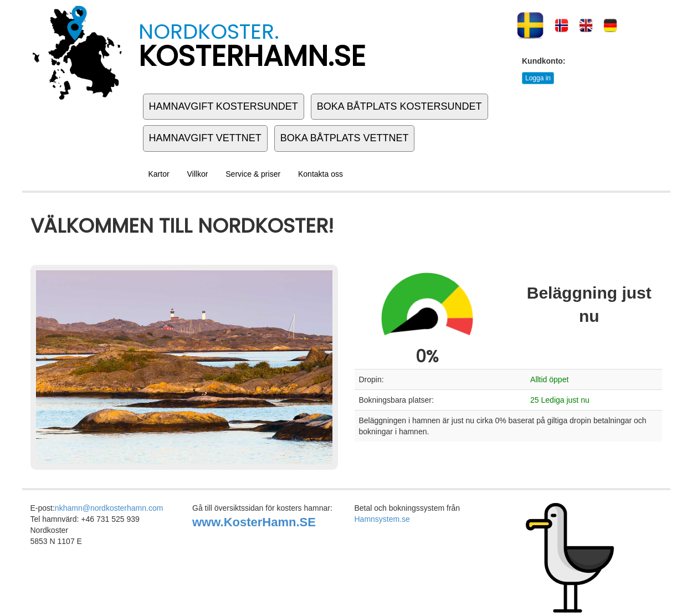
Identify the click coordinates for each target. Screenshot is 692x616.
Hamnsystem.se (382, 519)
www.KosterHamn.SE (254, 522)
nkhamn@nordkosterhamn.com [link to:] (109, 508)
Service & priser (253, 174)
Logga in (538, 78)
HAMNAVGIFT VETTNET (205, 138)
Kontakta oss (321, 174)
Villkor (198, 174)
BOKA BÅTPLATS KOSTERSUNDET (399, 106)
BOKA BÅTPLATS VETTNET (345, 138)
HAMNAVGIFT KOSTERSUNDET (224, 106)
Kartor (159, 174)
